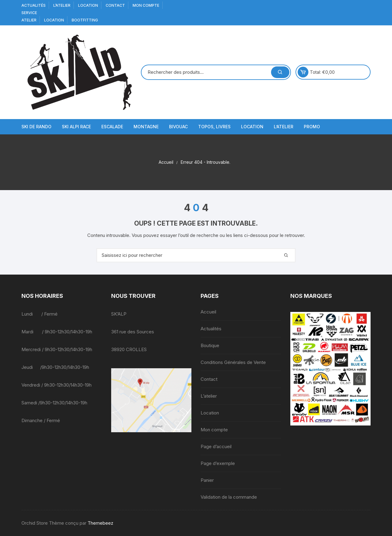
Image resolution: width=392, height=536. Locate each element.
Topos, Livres (214, 127)
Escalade (112, 127)
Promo (312, 127)
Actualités (34, 5)
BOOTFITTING (85, 20)
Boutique (210, 345)
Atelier (29, 20)
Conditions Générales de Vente (233, 362)
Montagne (146, 127)
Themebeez (100, 523)
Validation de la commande (229, 497)
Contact (115, 5)
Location (88, 5)
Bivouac (178, 127)
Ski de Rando (36, 127)
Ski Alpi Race (76, 127)
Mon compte (146, 5)
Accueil (208, 312)
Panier (207, 480)
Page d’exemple (218, 463)
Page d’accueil (216, 446)
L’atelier (62, 5)
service (29, 13)
